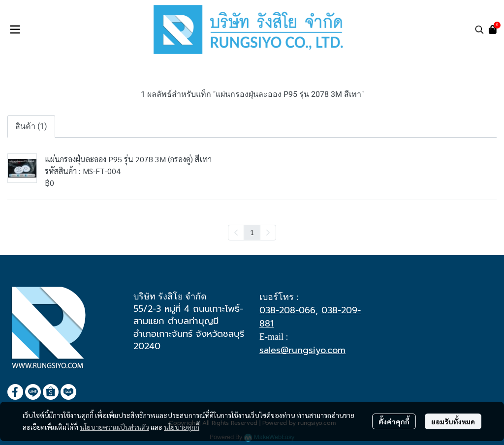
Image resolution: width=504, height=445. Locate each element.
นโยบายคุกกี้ (182, 427)
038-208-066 (287, 310)
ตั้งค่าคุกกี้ (394, 421)
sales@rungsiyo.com (302, 350)
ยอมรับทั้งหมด (453, 421)
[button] (479, 30)
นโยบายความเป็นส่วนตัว (114, 427)
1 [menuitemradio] (252, 232)
